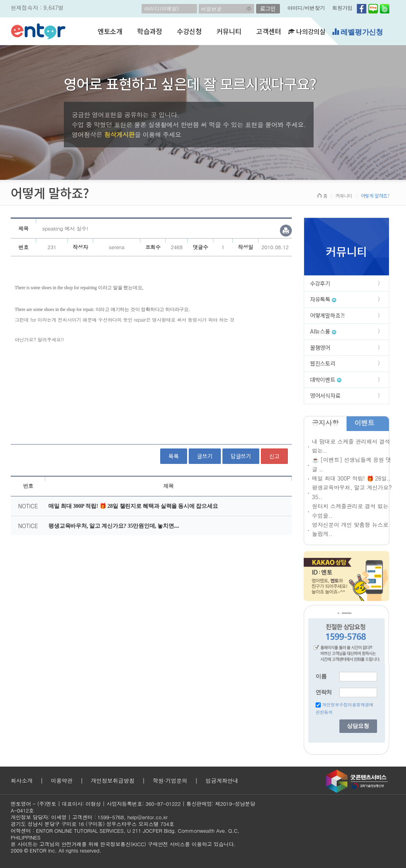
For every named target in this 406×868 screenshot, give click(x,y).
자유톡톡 (323, 299)
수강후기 (320, 283)
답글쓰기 (241, 456)
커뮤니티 (229, 31)
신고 (274, 456)
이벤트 (364, 423)
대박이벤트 (326, 380)
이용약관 (62, 780)
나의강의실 (307, 31)
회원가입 (342, 8)
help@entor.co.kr (147, 817)
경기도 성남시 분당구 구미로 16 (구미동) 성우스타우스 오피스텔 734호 (92, 824)
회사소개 (22, 780)
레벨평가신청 (357, 32)
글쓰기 (205, 456)
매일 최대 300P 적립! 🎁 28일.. (351, 478)
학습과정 (150, 31)
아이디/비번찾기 (306, 8)
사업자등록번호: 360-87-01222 (144, 804)
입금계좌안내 (222, 780)
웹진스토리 (323, 363)
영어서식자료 (325, 395)
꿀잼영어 (320, 347)
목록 (174, 456)
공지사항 (325, 423)
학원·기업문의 (170, 780)
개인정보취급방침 (113, 780)
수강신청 (189, 31)
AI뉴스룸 (323, 331)
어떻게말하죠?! (327, 315)
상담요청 (358, 726)
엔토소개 (110, 31)
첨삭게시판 (119, 134)
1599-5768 (111, 817)
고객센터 (269, 31)
